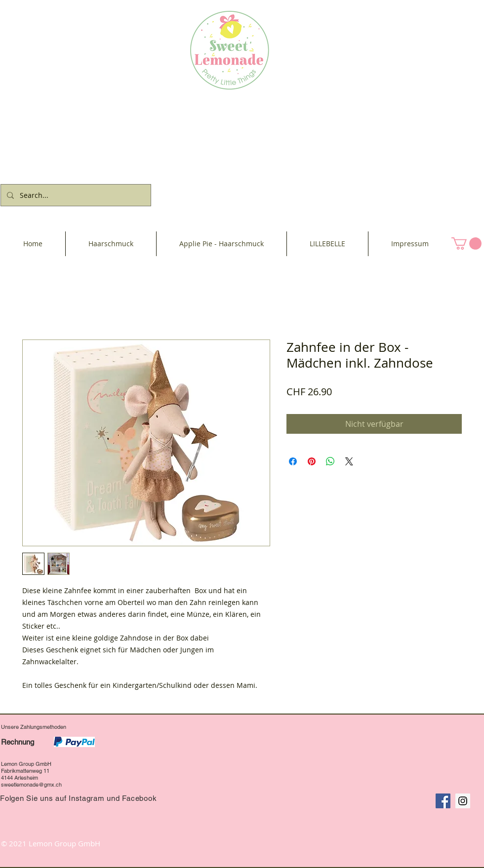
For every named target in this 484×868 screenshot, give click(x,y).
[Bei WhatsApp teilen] (330, 461)
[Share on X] (349, 461)
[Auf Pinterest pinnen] (312, 461)
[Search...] (75, 195)
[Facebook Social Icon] (443, 801)
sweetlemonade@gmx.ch (31, 785)
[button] (466, 244)
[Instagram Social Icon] (463, 801)
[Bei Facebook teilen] (293, 461)
